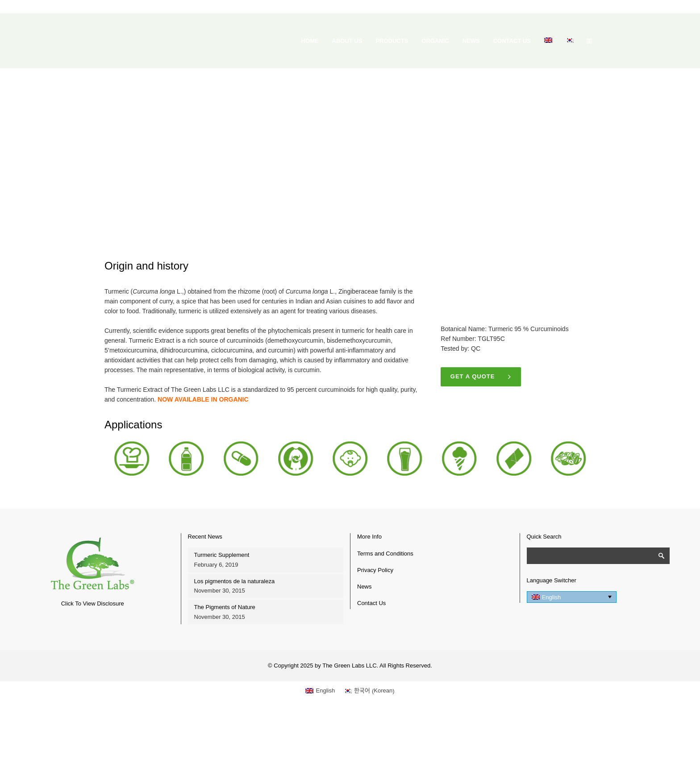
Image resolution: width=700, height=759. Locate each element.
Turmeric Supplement (222, 555)
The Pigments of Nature (225, 607)
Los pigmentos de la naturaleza (235, 581)
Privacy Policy (375, 570)
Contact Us (371, 603)
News (365, 587)
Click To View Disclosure (93, 603)
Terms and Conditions (385, 554)
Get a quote (481, 377)
